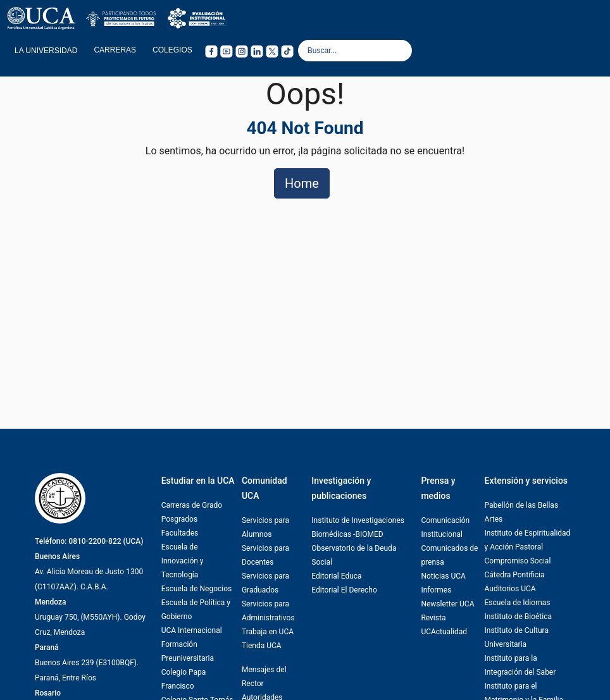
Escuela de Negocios (197, 589)
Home (302, 183)
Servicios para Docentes (265, 555)
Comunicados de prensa (449, 555)
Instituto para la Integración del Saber (520, 665)
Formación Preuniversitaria (188, 651)
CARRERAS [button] (115, 50)
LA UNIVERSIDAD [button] (46, 51)
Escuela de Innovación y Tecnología (183, 561)
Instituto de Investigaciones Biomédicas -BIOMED (358, 527)
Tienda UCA (262, 646)
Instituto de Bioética (518, 617)
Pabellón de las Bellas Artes (522, 512)
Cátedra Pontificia (515, 575)
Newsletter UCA (447, 604)
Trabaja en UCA (268, 632)
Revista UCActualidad (444, 625)
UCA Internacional (192, 630)
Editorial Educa (336, 576)
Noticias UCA (443, 576)
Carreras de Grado (192, 505)
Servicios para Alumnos (265, 527)
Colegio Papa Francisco (184, 679)
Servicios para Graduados (265, 583)
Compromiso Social (518, 561)
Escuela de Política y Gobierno (196, 610)
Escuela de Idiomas (518, 603)
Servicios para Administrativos (268, 611)
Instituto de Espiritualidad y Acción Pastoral (528, 540)
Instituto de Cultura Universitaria (517, 637)
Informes (436, 590)
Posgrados (179, 519)
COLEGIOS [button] (172, 50)
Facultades (180, 533)
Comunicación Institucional (445, 527)
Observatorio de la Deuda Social (354, 555)
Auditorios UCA (510, 589)
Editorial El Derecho (344, 590)
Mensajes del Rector (264, 677)
